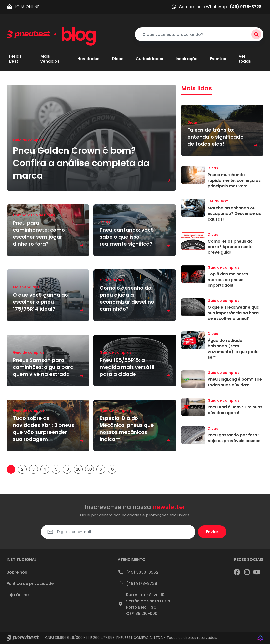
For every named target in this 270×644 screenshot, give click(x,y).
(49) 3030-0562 (138, 572)
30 (90, 469)
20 (78, 469)
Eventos (218, 59)
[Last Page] (112, 469)
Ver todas (245, 59)
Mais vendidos (50, 59)
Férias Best (15, 59)
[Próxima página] (101, 469)
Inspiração (187, 59)
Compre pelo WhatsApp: (216, 7)
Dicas (118, 59)
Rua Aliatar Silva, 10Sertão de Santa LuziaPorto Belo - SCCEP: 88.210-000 (144, 604)
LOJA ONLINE (23, 7)
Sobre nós (17, 572)
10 (67, 469)
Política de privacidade (30, 583)
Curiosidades (149, 59)
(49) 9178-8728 (137, 583)
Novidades (88, 59)
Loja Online (18, 595)
